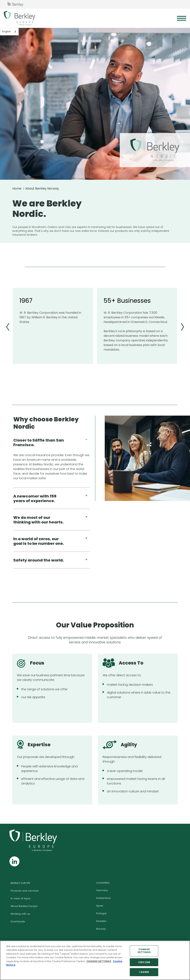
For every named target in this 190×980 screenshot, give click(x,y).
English (6, 31)
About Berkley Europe (24, 906)
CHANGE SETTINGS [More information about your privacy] (99, 961)
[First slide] (182, 327)
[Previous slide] (8, 327)
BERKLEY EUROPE (20, 883)
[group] (53, 326)
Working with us (20, 914)
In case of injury (21, 898)
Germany (102, 890)
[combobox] (9, 32)
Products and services (25, 891)
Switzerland (103, 898)
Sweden (101, 921)
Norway (101, 929)
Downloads (18, 921)
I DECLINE (144, 962)
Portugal (101, 913)
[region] (95, 960)
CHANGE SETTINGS (144, 951)
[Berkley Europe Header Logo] (20, 18)
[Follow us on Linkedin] (14, 861)
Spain (100, 906)
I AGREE (144, 972)
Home (17, 188)
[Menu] (182, 18)
